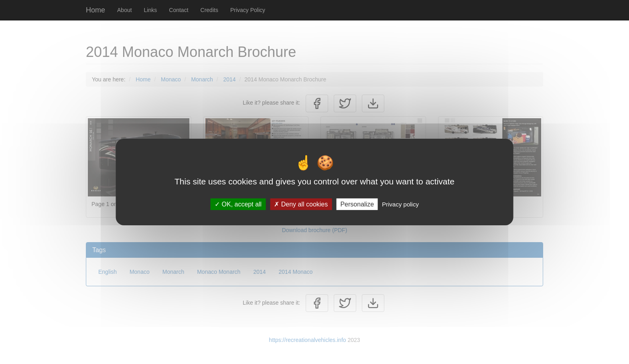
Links (151, 10)
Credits (209, 10)
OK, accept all (238, 204)
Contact (179, 10)
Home (95, 10)
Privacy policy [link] (400, 204)
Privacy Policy (248, 10)
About (125, 10)
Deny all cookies (301, 204)
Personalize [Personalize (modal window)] (357, 204)
